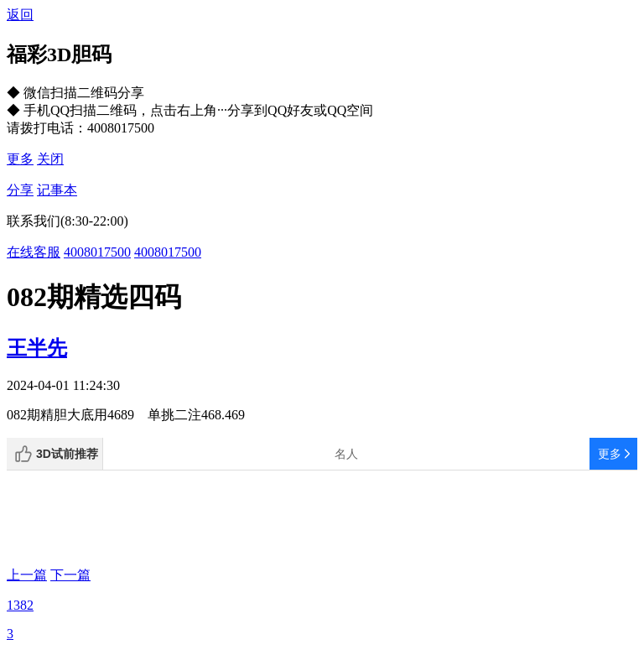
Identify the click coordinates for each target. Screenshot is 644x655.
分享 (20, 190)
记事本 (57, 190)
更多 (20, 159)
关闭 (50, 159)
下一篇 (70, 575)
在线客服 (34, 252)
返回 (20, 15)
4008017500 (97, 252)
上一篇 (27, 575)
